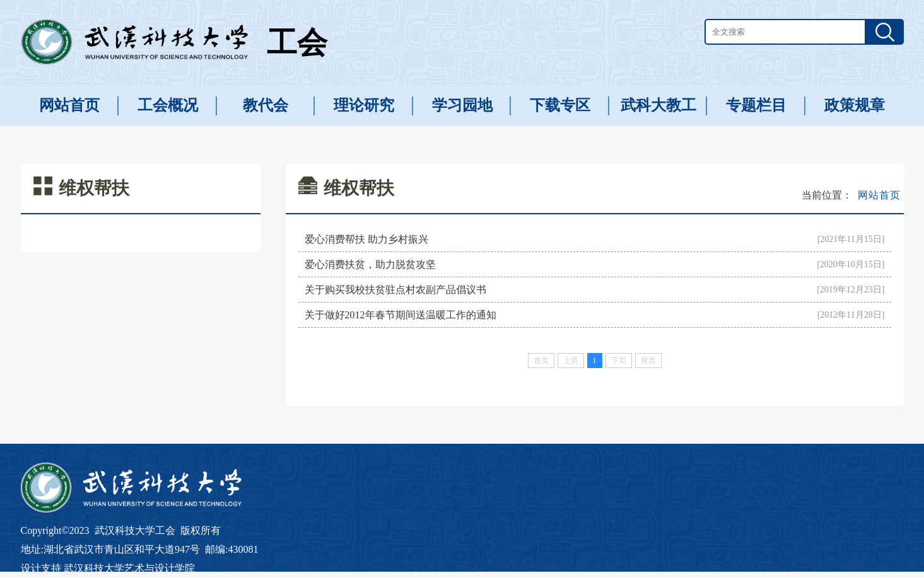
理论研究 (364, 105)
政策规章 (855, 105)
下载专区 (560, 105)
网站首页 (69, 105)
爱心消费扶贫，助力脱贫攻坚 (370, 264)
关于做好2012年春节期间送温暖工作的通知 (401, 315)
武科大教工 (658, 105)
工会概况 (168, 105)
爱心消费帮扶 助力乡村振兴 (366, 239)
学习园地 (462, 105)
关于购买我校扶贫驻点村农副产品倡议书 (395, 290)
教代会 (266, 105)
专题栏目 (756, 105)
